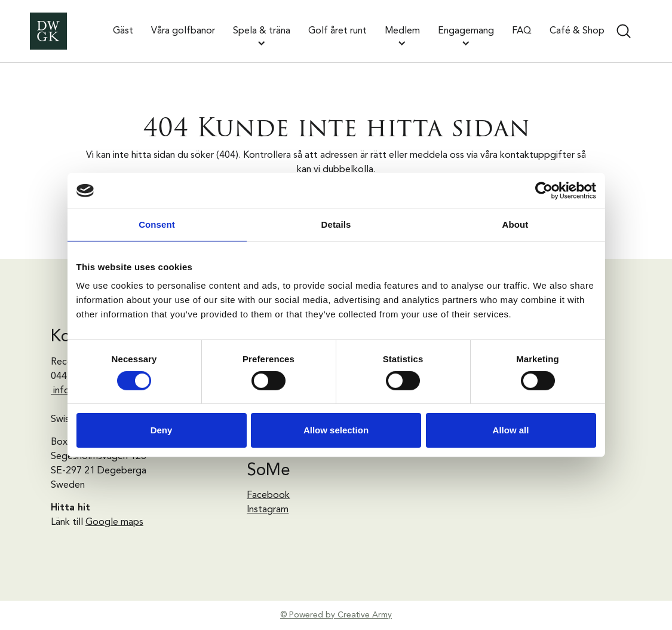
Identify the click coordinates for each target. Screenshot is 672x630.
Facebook (268, 496)
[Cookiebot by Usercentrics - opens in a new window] (544, 191)
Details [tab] (336, 224)
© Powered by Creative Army (336, 615)
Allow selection (336, 430)
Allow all (511, 430)
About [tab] (515, 224)
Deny (162, 430)
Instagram (268, 510)
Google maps (114, 522)
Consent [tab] (157, 224)
